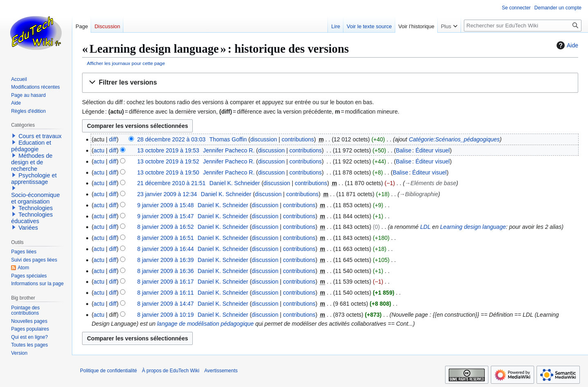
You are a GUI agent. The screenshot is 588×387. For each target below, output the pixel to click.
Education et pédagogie (31, 146)
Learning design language (473, 227)
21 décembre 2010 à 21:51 (171, 183)
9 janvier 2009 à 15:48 (166, 205)
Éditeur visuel (432, 150)
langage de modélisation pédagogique (206, 324)
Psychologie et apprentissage (34, 179)
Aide (566, 45)
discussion (264, 139)
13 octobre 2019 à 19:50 (168, 172)
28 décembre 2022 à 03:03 (171, 139)
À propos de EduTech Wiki (170, 371)
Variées (28, 228)
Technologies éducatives (32, 218)
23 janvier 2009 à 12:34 (167, 194)
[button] (330, 83)
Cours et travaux (40, 136)
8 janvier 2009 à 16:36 (166, 271)
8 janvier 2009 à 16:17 (166, 282)
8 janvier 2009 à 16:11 (166, 293)
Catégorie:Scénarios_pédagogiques (454, 139)
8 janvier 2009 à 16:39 (166, 260)
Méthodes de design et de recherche (32, 162)
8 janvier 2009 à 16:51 (166, 238)
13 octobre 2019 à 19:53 (168, 150)
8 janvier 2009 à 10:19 (166, 315)
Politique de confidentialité (108, 371)
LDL (425, 227)
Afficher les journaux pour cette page (126, 63)
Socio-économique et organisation (35, 198)
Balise (404, 150)
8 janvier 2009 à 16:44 (166, 249)
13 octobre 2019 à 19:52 (168, 161)
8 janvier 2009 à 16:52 (166, 227)
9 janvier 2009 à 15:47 (166, 216)
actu (99, 150)
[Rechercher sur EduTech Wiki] (523, 26)
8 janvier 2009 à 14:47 (166, 304)
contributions (298, 139)
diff (113, 139)
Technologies (36, 208)
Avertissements (221, 371)
